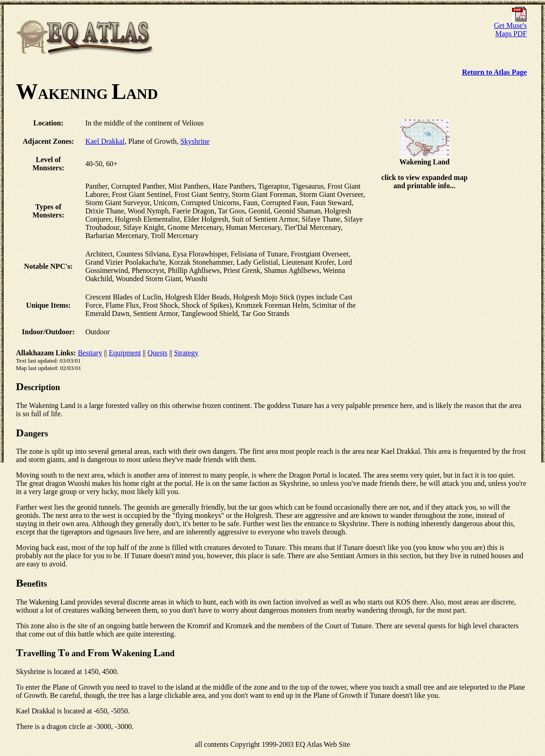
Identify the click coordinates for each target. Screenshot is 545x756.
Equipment (125, 353)
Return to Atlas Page (494, 72)
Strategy (186, 353)
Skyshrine (195, 141)
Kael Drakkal (105, 141)
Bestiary (90, 353)
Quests (157, 353)
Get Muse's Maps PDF (510, 26)
